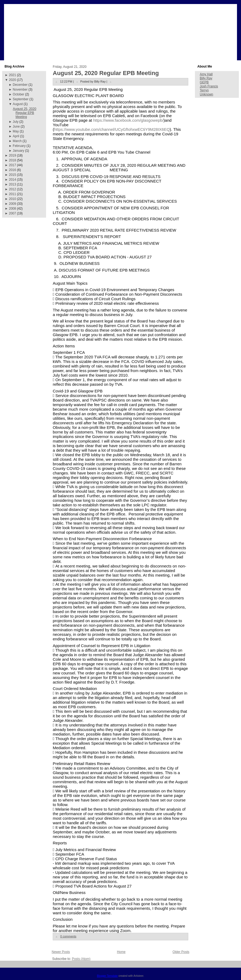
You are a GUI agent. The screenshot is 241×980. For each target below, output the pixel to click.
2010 (12, 199)
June (16, 127)
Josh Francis (209, 86)
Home (121, 952)
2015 (12, 175)
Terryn (204, 90)
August (18, 104)
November (20, 90)
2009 (12, 204)
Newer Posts (61, 952)
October (19, 94)
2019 (12, 155)
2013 (12, 184)
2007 (12, 213)
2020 (12, 80)
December (20, 85)
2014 (12, 180)
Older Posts (181, 952)
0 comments (68, 936)
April (16, 136)
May (16, 131)
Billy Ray (206, 78)
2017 (12, 165)
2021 (12, 75)
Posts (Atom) (81, 959)
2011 (12, 194)
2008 (12, 209)
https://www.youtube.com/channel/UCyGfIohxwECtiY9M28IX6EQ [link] (112, 129)
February (19, 146)
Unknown (206, 94)
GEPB (204, 82)
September (21, 99)
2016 (12, 170)
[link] (128, 120)
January (19, 151)
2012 (12, 189)
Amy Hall (206, 74)
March (17, 141)
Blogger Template (107, 976)
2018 (12, 160)
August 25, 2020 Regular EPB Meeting (25, 113)
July (16, 122)
